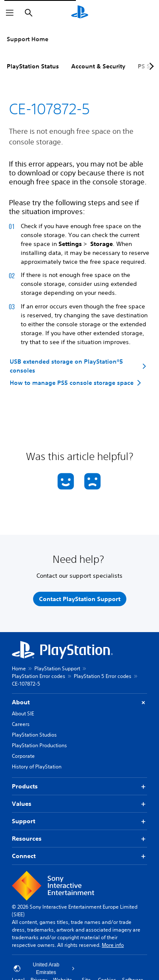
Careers (21, 724)
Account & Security (98, 66)
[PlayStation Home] (80, 13)
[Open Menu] (10, 13)
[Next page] (150, 66)
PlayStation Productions (39, 745)
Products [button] (79, 787)
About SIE (23, 713)
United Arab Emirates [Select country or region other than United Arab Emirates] (44, 969)
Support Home (28, 39)
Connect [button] (79, 856)
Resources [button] (79, 839)
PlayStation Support (57, 668)
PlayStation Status (33, 66)
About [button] (79, 702)
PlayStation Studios (34, 735)
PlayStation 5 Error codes (103, 676)
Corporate (23, 756)
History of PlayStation (37, 767)
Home (19, 668)
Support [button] (79, 821)
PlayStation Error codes (39, 676)
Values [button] (79, 804)
